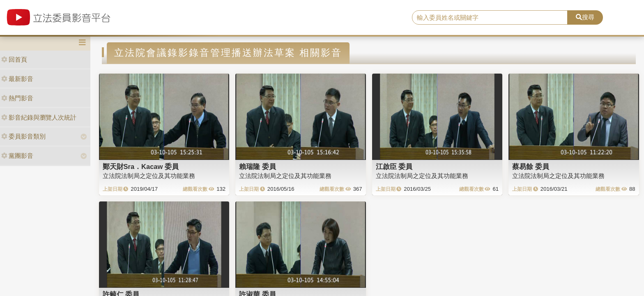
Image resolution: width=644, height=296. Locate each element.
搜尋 (585, 17)
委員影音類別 (23, 136)
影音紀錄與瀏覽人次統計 (39, 117)
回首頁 (14, 59)
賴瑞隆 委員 (258, 166)
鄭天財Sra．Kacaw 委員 (141, 166)
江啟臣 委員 (394, 166)
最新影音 (17, 79)
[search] (490, 18)
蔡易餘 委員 (531, 166)
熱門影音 (17, 98)
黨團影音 (17, 156)
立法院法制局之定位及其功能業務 (149, 176)
